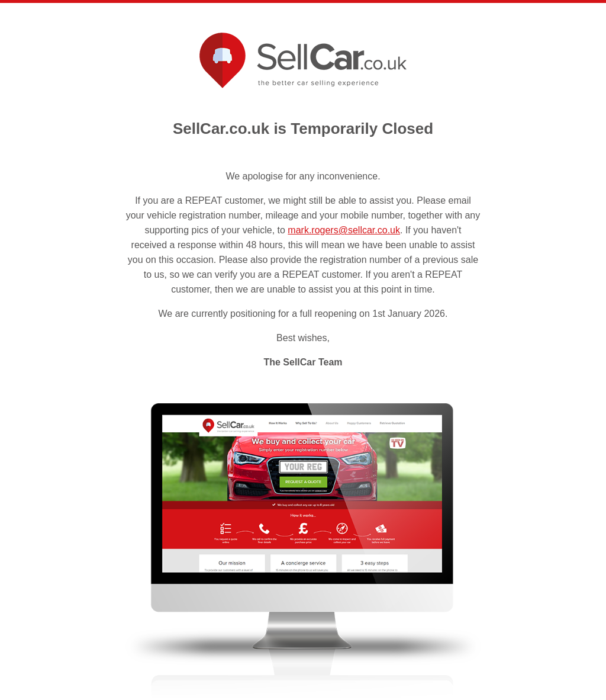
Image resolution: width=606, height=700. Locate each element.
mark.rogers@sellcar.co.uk (344, 230)
